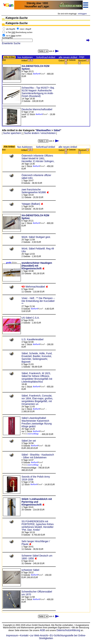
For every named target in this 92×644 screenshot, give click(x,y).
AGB (42, 630)
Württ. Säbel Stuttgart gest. (36, 237)
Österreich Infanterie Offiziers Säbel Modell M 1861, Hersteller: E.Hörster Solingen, (38, 158)
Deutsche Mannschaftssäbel (37, 109)
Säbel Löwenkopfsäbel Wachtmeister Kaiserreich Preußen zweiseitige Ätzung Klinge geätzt (37, 422)
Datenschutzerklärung (68, 630)
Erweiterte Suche (11, 43)
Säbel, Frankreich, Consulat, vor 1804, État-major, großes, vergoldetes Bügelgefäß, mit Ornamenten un (37, 400)
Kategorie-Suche (17, 18)
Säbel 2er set (29, 441)
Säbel (57, 130)
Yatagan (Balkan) (31, 204)
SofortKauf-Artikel (46, 57)
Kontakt (24, 635)
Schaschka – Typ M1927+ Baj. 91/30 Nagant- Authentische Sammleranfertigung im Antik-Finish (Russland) (38, 92)
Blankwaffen (44, 130)
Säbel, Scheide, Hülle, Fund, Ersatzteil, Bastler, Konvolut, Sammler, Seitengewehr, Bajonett (37, 358)
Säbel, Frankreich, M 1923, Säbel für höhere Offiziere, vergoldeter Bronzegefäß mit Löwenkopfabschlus (37, 377)
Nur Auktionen (25, 57)
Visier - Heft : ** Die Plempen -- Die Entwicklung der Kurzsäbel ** (38, 301)
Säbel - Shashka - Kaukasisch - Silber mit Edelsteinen (38, 456)
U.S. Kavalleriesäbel (32, 339)
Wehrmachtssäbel (35, 287)
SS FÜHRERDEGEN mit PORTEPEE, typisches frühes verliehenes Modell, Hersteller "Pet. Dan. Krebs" (38, 526)
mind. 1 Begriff (26, 29)
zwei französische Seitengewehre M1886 (34, 191)
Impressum (12, 635)
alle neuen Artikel (68, 57)
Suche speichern (12, 133)
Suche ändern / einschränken (40, 133)
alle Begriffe (11, 29)
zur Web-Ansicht (39, 635)
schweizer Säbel (30, 570)
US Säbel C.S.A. (31, 318)
